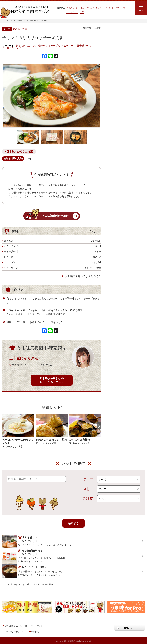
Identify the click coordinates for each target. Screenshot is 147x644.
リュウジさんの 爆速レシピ (118, 71)
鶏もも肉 (21, 46)
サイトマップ (37, 626)
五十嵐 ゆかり (84, 46)
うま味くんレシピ (11, 48)
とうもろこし (72, 12)
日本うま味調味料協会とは (16, 626)
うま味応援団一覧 (114, 106)
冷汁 (78, 8)
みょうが (85, 8)
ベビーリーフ (69, 46)
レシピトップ (112, 40)
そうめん (70, 8)
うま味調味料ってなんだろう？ (83, 276)
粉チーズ (42, 46)
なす (92, 8)
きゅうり (99, 8)
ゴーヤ (108, 8)
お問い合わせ (130, 628)
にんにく (32, 46)
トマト (124, 8)
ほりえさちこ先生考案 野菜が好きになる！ (116, 90)
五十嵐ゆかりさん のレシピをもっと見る (52, 380)
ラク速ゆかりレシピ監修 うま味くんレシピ (117, 63)
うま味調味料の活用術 (55, 216)
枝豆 (82, 12)
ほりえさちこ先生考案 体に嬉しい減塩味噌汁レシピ (119, 80)
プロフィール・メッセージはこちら (33, 365)
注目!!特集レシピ (113, 54)
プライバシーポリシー (14, 632)
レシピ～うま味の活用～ (119, 33)
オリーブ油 (54, 46)
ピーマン (116, 8)
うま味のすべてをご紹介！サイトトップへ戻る (30, 584)
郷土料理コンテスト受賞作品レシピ (121, 98)
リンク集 (35, 632)
